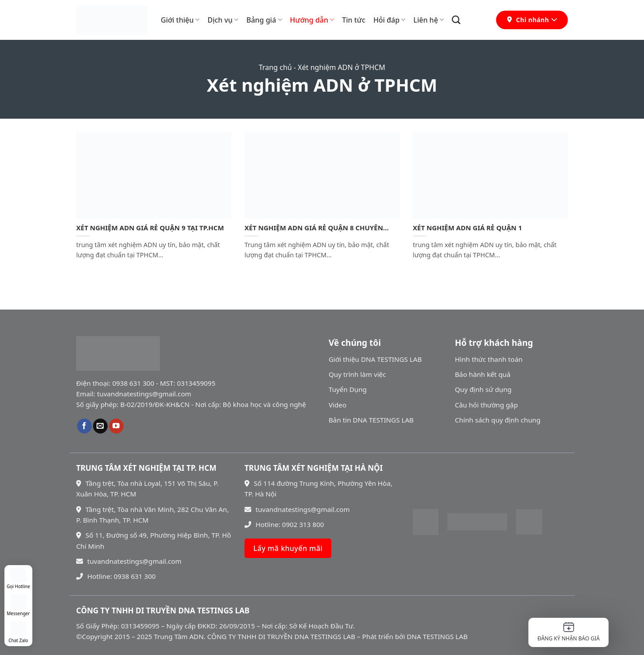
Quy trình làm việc (357, 374)
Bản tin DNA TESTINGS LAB (371, 420)
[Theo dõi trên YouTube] (116, 426)
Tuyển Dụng (348, 389)
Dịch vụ (223, 20)
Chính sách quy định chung (498, 420)
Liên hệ (429, 20)
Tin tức (354, 20)
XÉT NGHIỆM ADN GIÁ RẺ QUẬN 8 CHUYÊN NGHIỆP (314, 228)
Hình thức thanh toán (489, 359)
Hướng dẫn (312, 20)
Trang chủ (275, 67)
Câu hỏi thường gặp (486, 405)
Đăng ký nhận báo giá (568, 632)
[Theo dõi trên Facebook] (84, 426)
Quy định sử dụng (483, 389)
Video (338, 405)
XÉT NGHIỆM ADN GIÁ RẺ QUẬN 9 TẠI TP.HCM (150, 228)
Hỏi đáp (389, 20)
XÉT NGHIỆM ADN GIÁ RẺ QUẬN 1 (467, 228)
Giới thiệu (180, 20)
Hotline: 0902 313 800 (284, 524)
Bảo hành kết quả (483, 374)
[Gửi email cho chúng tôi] (100, 426)
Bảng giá (264, 20)
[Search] (456, 20)
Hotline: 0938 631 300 (116, 576)
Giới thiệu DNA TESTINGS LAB (375, 359)
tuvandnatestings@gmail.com (129, 561)
